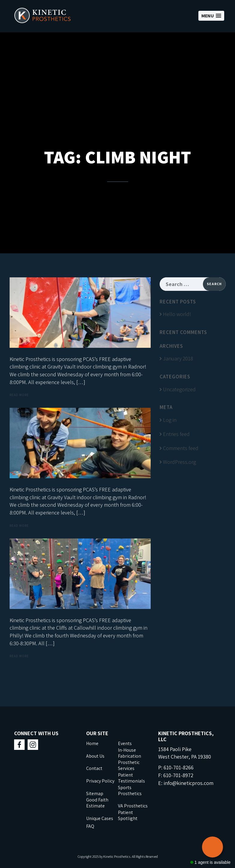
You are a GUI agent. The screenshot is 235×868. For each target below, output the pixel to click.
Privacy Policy (100, 781)
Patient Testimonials (131, 778)
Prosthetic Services (129, 765)
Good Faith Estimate (97, 803)
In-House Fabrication (130, 753)
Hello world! (177, 314)
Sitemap (95, 793)
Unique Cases (100, 818)
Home (92, 743)
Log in (170, 420)
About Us (95, 756)
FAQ (90, 826)
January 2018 (178, 358)
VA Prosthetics (133, 806)
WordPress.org (179, 462)
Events (125, 743)
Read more (19, 395)
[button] (211, 16)
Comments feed (181, 448)
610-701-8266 (179, 767)
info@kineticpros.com (188, 783)
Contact (94, 768)
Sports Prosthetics (130, 790)
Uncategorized (179, 389)
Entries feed (176, 434)
